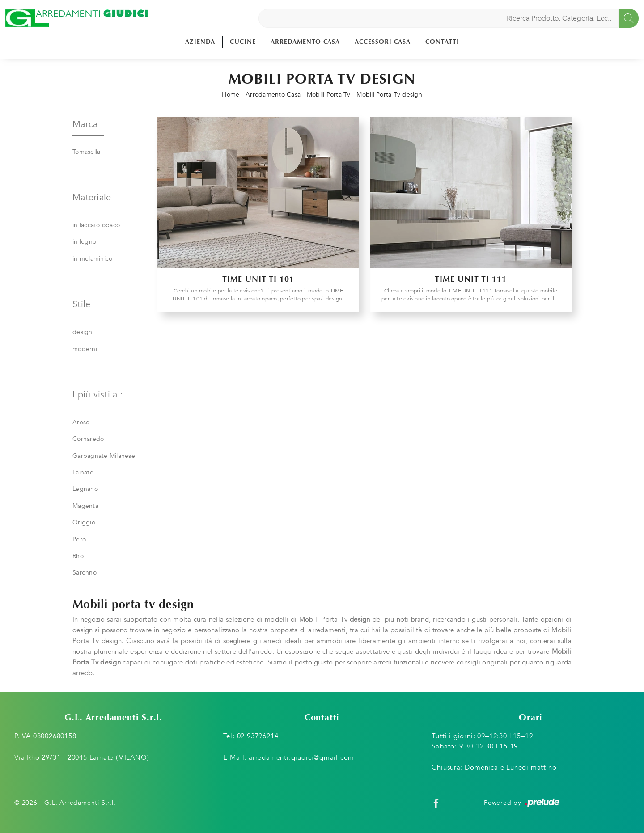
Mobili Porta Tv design (389, 95)
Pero (79, 539)
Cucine (243, 42)
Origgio (84, 522)
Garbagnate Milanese (104, 456)
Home (231, 95)
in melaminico (92, 259)
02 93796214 (258, 736)
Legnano (85, 489)
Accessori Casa (383, 42)
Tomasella (86, 152)
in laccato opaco (96, 225)
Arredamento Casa (305, 42)
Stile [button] (81, 304)
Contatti (442, 42)
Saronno (85, 573)
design (83, 332)
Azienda (200, 42)
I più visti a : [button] (98, 395)
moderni (85, 349)
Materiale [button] (92, 197)
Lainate (83, 472)
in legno (84, 242)
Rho (78, 556)
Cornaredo (88, 439)
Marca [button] (85, 124)
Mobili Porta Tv (329, 95)
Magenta (85, 506)
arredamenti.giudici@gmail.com (301, 757)
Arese (81, 422)
